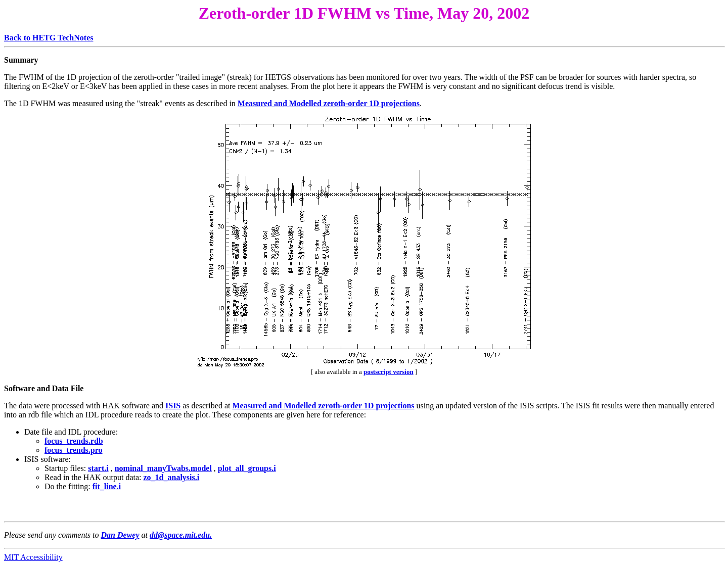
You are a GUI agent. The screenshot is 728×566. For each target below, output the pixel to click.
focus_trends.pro (74, 450)
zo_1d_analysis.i (172, 477)
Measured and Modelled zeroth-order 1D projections (329, 103)
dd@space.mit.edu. (181, 535)
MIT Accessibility (33, 557)
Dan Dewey (120, 535)
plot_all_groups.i (247, 468)
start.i (98, 468)
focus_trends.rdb (74, 441)
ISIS (173, 406)
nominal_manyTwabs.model (163, 468)
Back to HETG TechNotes (49, 38)
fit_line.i (107, 486)
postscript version (389, 372)
